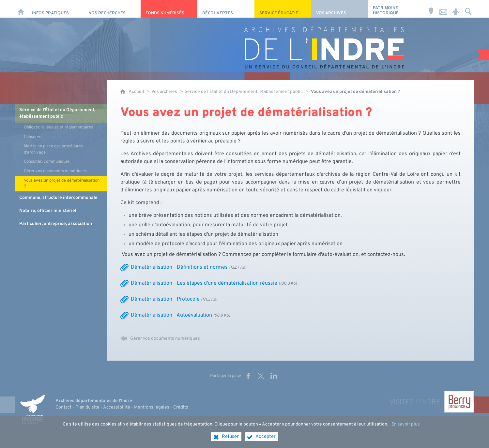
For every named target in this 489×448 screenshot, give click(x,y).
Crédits (181, 407)
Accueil (137, 92)
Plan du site (87, 407)
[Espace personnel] (456, 9)
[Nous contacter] (443, 9)
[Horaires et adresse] (431, 9)
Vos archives (164, 92)
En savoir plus (406, 430)
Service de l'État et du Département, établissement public (244, 92)
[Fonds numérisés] (169, 9)
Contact (63, 407)
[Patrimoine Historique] (396, 9)
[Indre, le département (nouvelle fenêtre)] (33, 409)
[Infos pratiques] (55, 9)
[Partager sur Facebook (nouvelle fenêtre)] (248, 376)
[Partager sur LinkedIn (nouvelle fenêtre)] (274, 376)
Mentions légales (152, 407)
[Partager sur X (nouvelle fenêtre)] (261, 376)
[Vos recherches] (112, 9)
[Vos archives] (340, 9)
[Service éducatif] (283, 9)
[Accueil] (21, 9)
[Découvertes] (226, 9)
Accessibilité (117, 407)
